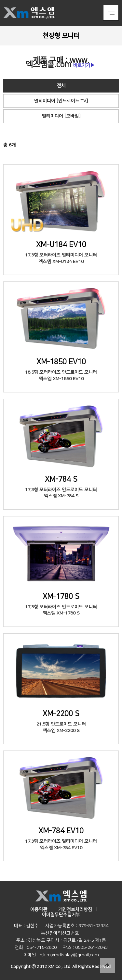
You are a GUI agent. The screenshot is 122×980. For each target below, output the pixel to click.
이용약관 (39, 910)
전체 (61, 86)
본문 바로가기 (0, 0)
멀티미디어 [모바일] (61, 116)
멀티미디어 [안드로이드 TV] (61, 101)
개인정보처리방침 (75, 910)
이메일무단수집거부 (61, 915)
